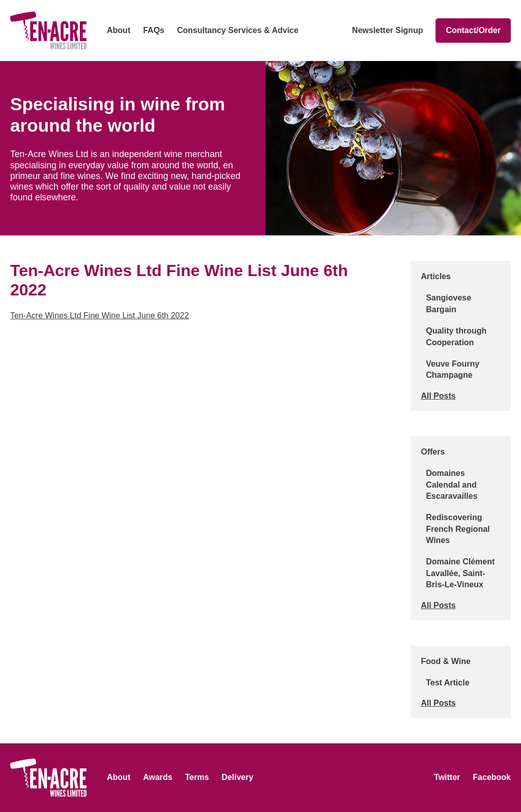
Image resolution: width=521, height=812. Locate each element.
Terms (197, 777)
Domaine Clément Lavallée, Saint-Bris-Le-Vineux (460, 573)
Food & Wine (446, 661)
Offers (433, 452)
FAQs (154, 30)
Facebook (492, 777)
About (119, 30)
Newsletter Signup (388, 30)
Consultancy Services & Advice (238, 30)
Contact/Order (473, 30)
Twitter (447, 777)
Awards (158, 777)
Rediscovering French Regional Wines (458, 529)
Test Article (447, 683)
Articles (436, 276)
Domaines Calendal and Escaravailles (452, 485)
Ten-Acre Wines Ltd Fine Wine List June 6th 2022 (99, 315)
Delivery (238, 777)
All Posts (438, 396)
